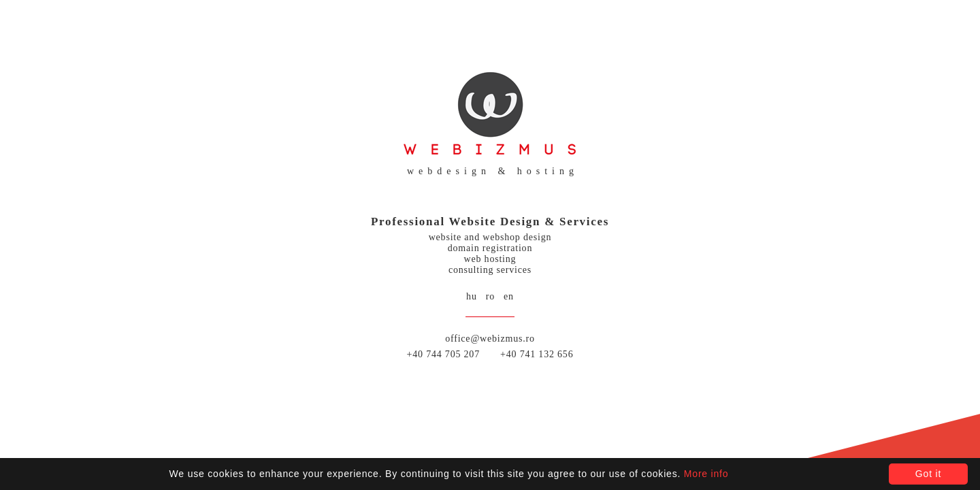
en (509, 296)
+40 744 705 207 (443, 354)
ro (490, 296)
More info (706, 474)
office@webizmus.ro (490, 339)
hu (472, 296)
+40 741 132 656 (537, 354)
